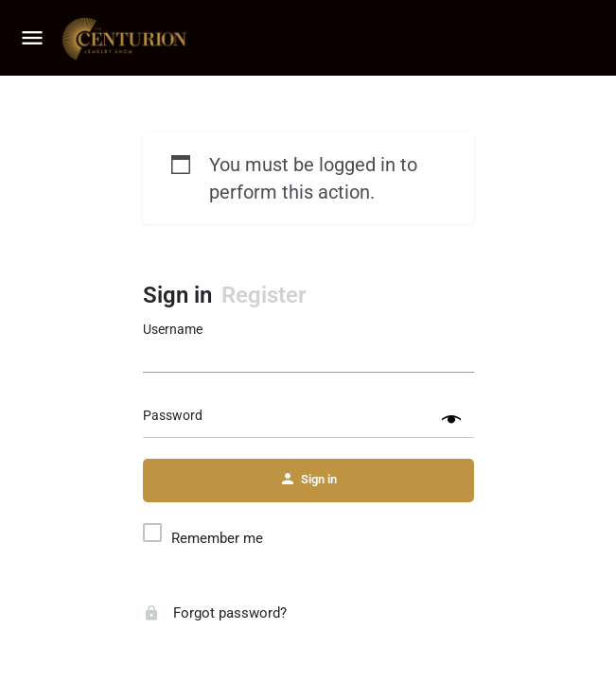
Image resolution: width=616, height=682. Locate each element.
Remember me (217, 538)
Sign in (177, 295)
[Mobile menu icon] (32, 39)
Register (264, 295)
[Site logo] (127, 39)
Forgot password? (215, 613)
